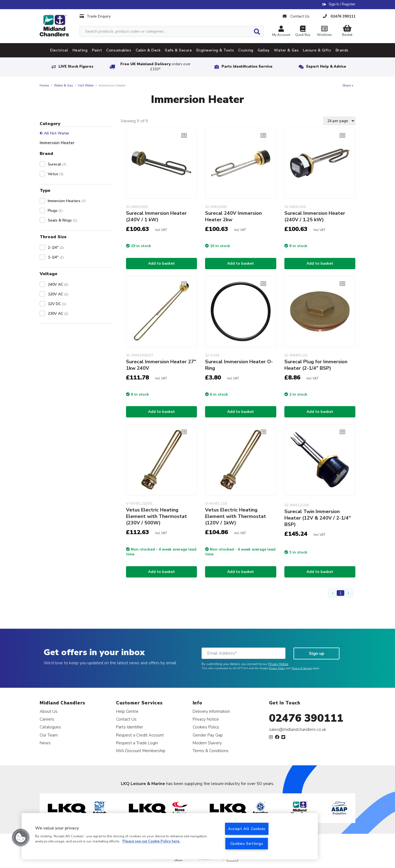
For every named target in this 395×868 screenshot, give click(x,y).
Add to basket (161, 263)
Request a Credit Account (140, 735)
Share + (348, 85)
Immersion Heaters (67, 201)
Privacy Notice (278, 664)
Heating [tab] (80, 50)
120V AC (58, 294)
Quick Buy (303, 32)
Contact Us (126, 719)
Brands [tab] (342, 50)
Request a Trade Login (137, 743)
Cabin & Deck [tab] (148, 50)
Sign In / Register (342, 4)
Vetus (56, 174)
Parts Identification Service (247, 67)
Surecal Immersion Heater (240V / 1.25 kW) (315, 216)
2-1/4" (56, 248)
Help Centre (127, 711)
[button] (21, 838)
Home (44, 85)
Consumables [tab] (119, 50)
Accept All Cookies (247, 829)
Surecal (57, 164)
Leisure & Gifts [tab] (317, 50)
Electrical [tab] (59, 50)
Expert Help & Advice (326, 67)
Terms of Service (302, 668)
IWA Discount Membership (141, 751)
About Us (49, 711)
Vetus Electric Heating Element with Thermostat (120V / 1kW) (236, 516)
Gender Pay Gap (208, 735)
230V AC (58, 314)
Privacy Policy (277, 668)
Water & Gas (64, 85)
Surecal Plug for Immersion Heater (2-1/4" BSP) (316, 365)
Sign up (317, 653)
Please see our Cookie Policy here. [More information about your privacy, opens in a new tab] (151, 842)
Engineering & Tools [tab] (215, 50)
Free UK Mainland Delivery (155, 67)
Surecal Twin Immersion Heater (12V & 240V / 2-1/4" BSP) (318, 518)
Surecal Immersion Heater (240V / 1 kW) (156, 216)
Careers (47, 719)
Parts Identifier (130, 727)
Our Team (49, 735)
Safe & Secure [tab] (178, 50)
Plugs (55, 211)
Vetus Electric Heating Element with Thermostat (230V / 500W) (156, 516)
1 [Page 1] (340, 593)
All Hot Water (55, 133)
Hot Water (86, 85)
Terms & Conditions (211, 751)
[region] (170, 836)
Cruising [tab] (246, 50)
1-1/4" (56, 257)
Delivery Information (211, 711)
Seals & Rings (62, 220)
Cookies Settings (247, 843)
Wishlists (324, 32)
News (45, 743)
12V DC (57, 304)
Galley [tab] (264, 50)
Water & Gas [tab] (286, 50)
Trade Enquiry (95, 16)
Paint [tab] (97, 50)
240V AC (58, 284)
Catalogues (50, 727)
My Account (281, 32)
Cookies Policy (206, 727)
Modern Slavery (207, 743)
